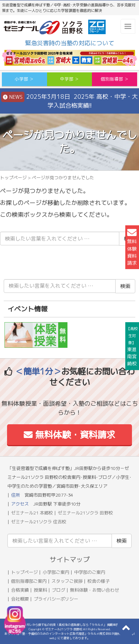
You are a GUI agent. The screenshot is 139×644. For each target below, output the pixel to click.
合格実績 (20, 590)
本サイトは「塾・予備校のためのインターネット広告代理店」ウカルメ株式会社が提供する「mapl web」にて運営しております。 (70, 636)
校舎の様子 (99, 581)
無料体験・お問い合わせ (95, 590)
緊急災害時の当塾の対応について (70, 43)
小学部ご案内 (56, 572)
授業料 (40, 590)
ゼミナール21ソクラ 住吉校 (39, 522)
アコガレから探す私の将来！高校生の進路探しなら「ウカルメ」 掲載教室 (70, 625)
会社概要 (20, 599)
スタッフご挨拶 (67, 581)
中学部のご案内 (90, 572)
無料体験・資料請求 (69, 435)
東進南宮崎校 (132, 346)
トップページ (13, 178)
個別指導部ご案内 (29, 581)
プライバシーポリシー (56, 599)
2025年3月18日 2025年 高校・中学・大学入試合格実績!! (69, 101)
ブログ (59, 590)
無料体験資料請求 (132, 247)
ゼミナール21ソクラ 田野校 (85, 513)
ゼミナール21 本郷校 (32, 513)
